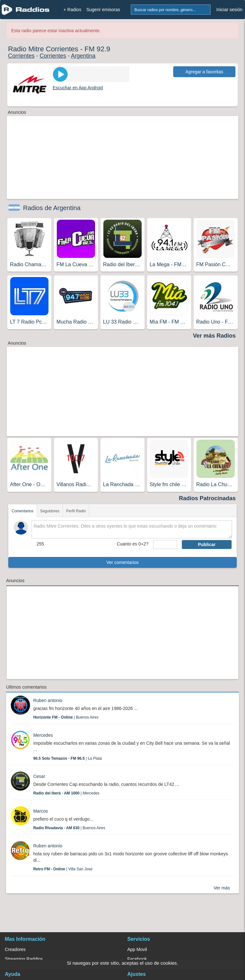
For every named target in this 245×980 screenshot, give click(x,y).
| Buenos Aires (66, 717)
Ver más (222, 888)
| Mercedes (66, 793)
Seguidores (50, 511)
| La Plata (67, 758)
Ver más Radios (214, 336)
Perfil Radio (76, 511)
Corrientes (21, 56)
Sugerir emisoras (103, 10)
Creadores (15, 949)
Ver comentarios (122, 562)
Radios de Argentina (52, 208)
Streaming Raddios (24, 959)
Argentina (83, 56)
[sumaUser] (165, 545)
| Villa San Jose (63, 869)
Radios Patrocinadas (207, 498)
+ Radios (72, 10)
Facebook (137, 959)
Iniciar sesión (229, 10)
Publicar (207, 545)
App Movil (137, 949)
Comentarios (22, 511)
